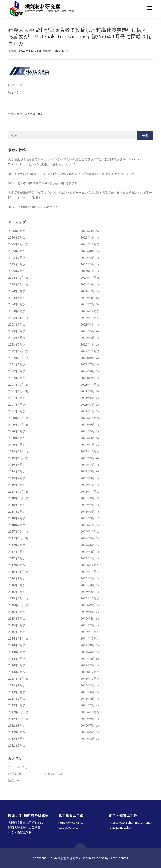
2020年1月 (88, 445)
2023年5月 (88, 331)
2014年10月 (88, 638)
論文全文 (14, 92)
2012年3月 (88, 739)
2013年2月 (88, 705)
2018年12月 (16, 491)
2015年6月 (88, 612)
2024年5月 (15, 298)
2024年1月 (15, 311)
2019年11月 (88, 451)
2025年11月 (88, 244)
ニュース (30, 114)
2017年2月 (88, 558)
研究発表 (50, 774)
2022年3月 (15, 378)
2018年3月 (88, 518)
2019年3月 (88, 478)
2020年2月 (15, 445)
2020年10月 (16, 425)
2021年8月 (15, 398)
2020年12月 (16, 418)
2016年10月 (88, 572)
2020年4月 (15, 438)
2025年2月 (15, 271)
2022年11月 (88, 351)
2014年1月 (15, 672)
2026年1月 (88, 237)
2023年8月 (88, 324)
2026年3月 (88, 231)
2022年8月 (15, 364)
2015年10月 (16, 605)
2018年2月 (15, 525)
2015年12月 (16, 598)
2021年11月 (88, 385)
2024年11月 (88, 278)
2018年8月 (15, 505)
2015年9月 (88, 605)
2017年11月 (88, 531)
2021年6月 (88, 398)
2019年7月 (88, 465)
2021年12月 (16, 385)
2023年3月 (88, 338)
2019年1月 (88, 485)
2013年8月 (88, 685)
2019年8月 (15, 465)
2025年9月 (15, 251)
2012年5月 (88, 732)
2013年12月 (88, 672)
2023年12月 (88, 311)
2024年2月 (88, 304)
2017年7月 (15, 545)
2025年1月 (88, 271)
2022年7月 (88, 364)
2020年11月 (88, 418)
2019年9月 (88, 458)
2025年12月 (16, 244)
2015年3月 (15, 625)
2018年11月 (88, 491)
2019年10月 (16, 458)
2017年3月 (15, 558)
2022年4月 (88, 371)
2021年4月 (15, 404)
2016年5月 (15, 585)
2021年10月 (16, 391)
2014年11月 (16, 638)
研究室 (13, 774)
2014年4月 (88, 659)
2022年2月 (88, 378)
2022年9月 (88, 358)
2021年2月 (15, 411)
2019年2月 (15, 485)
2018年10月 (16, 498)
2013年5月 (15, 698)
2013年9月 (15, 685)
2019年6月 (15, 471)
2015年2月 (88, 625)
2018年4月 (15, 518)
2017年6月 (88, 545)
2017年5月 (15, 552)
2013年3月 (15, 705)
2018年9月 (88, 498)
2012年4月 (15, 739)
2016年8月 (88, 578)
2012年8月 (15, 725)
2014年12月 (88, 632)
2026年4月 (15, 231)
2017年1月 (15, 565)
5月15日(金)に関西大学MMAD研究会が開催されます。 (44, 183)
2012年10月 (16, 719)
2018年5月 (88, 511)
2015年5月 (15, 618)
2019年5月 (88, 471)
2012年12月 (16, 712)
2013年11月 (16, 679)
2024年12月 (16, 278)
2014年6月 (88, 652)
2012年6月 (15, 732)
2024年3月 (15, 304)
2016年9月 (15, 578)
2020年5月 (88, 431)
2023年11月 (16, 318)
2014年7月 (15, 652)
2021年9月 (88, 391)
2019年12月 (16, 451)
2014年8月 (88, 645)
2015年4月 (88, 618)
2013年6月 (88, 692)
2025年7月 (15, 258)
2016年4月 (88, 585)
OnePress (88, 858)
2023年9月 (15, 324)
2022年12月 (16, 351)
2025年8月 (88, 251)
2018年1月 (88, 525)
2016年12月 (88, 565)
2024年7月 (88, 291)
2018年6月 (15, 511)
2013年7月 (15, 692)
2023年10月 (88, 318)
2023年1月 (88, 344)
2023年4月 (15, 338)
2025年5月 (88, 258)
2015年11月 (88, 598)
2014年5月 (15, 659)
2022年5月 (15, 371)
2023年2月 (15, 344)
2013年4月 (88, 698)
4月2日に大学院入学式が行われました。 (35, 207)
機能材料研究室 (43, 6)
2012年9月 (88, 719)
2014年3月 (15, 665)
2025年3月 (88, 264)
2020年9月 (88, 425)
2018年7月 (88, 505)
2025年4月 (15, 264)
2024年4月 (88, 298)
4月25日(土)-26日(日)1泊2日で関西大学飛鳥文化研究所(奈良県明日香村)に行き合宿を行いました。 (73, 174)
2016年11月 (16, 572)
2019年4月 (15, 478)
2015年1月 (15, 632)
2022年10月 (16, 358)
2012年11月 (88, 712)
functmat (61, 51)
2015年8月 (15, 612)
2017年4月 (88, 552)
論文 (40, 114)
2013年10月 (88, 679)
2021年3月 (88, 404)
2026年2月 (15, 237)
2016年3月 (15, 592)
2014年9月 (15, 645)
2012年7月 (88, 725)
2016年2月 (88, 592)
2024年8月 (15, 291)
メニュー (149, 8)
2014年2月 (88, 665)
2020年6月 (15, 431)
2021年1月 (88, 411)
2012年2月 (15, 745)
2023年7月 (15, 331)
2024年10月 (16, 284)
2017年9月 (88, 538)
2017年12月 (16, 531)
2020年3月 (88, 438)
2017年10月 (16, 538)
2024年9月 (88, 284)
